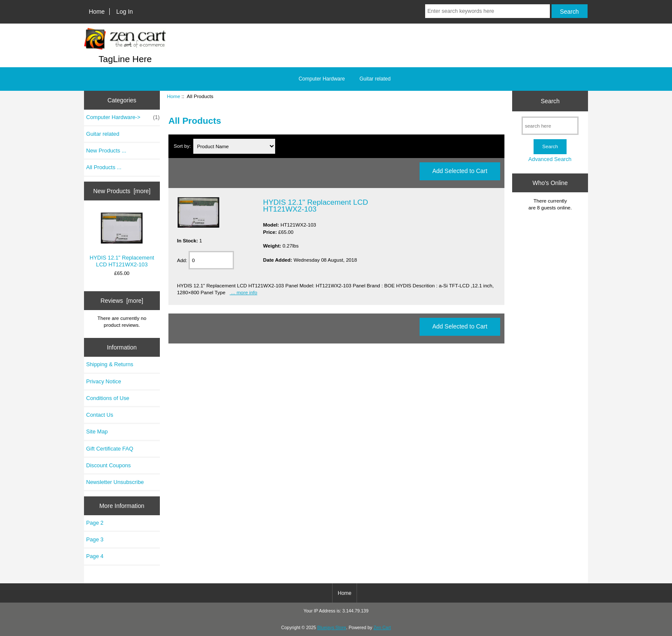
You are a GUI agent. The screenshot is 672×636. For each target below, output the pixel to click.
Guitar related (375, 79)
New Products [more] (122, 191)
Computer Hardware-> (123, 117)
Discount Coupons (108, 465)
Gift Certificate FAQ (110, 449)
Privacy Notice (103, 381)
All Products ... (104, 167)
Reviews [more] (122, 301)
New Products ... (106, 151)
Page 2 (95, 523)
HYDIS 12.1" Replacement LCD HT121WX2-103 (122, 240)
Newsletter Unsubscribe (115, 482)
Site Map (97, 431)
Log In (124, 12)
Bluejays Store (331, 628)
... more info (243, 292)
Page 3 (95, 539)
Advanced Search (550, 159)
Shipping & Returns (110, 364)
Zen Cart (382, 628)
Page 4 (95, 556)
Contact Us (100, 415)
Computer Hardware (322, 79)
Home (97, 12)
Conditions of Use (108, 398)
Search (550, 101)
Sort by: (183, 146)
